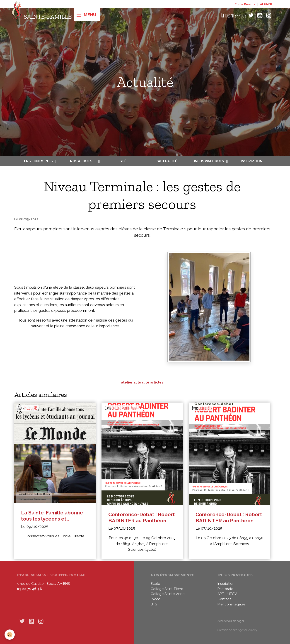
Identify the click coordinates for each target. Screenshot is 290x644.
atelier (127, 382)
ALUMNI (266, 4)
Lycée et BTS (31, 408)
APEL (222, 594)
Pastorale (225, 589)
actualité (141, 382)
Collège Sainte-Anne (125, 408)
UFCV (232, 594)
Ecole (155, 584)
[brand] (42, 16)
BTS (154, 604)
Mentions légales (232, 604)
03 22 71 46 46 (29, 589)
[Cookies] (10, 635)
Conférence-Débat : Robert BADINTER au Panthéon (142, 517)
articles (157, 382)
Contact (224, 599)
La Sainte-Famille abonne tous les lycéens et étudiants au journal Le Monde (52, 516)
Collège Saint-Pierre (167, 589)
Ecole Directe (245, 4)
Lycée (124, 161)
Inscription (252, 161)
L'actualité (166, 161)
